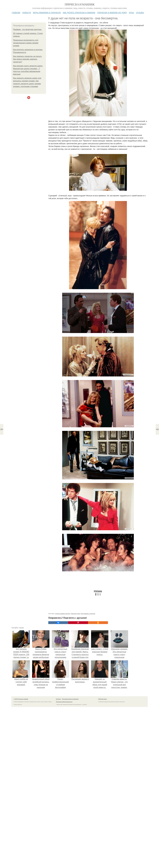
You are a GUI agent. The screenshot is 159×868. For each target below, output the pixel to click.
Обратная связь (102, 699)
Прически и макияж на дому (112, 12)
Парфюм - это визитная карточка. (27, 29)
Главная (16, 12)
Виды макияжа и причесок (47, 12)
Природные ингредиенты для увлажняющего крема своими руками (26, 43)
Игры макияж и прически (88, 614)
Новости (27, 12)
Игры (131, 12)
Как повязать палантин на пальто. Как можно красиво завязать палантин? (28, 59)
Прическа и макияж (80, 4)
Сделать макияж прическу (63, 614)
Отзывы (140, 12)
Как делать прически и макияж (79, 12)
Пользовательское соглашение (70, 699)
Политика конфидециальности (64, 702)
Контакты (58, 699)
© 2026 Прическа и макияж (21, 699)
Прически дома (75, 614)
